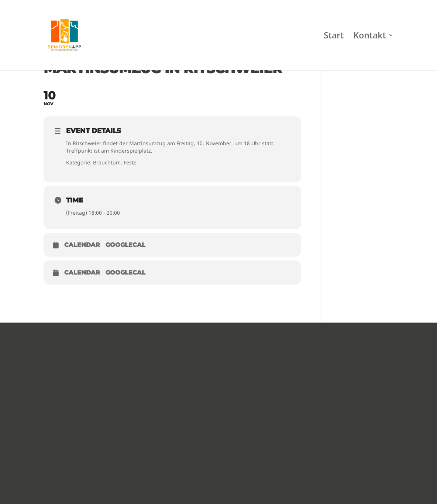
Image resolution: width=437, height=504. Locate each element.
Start (334, 37)
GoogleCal (125, 245)
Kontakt (370, 37)
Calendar (82, 245)
